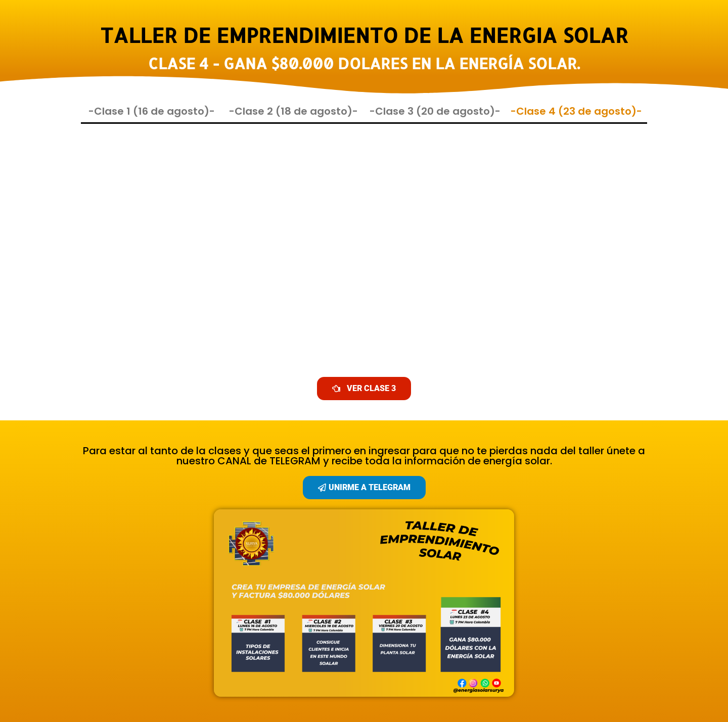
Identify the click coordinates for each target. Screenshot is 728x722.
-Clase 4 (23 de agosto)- (576, 111)
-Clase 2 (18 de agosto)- (293, 111)
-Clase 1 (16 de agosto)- (152, 111)
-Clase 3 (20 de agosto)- (435, 111)
